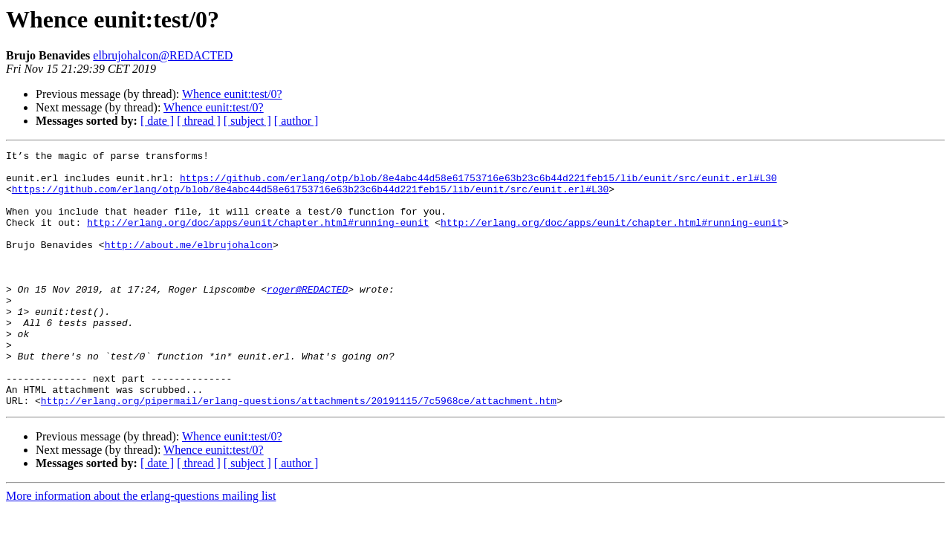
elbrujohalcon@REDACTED (163, 55)
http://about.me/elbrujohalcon (189, 264)
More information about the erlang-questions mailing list (141, 547)
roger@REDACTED (307, 318)
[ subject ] (247, 121)
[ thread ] (199, 121)
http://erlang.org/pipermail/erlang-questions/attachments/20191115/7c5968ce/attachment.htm (299, 452)
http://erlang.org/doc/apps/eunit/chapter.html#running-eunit (258, 238)
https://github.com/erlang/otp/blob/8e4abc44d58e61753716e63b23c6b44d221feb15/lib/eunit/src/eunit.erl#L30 (478, 184)
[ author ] (296, 121)
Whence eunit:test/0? (232, 94)
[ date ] (157, 121)
